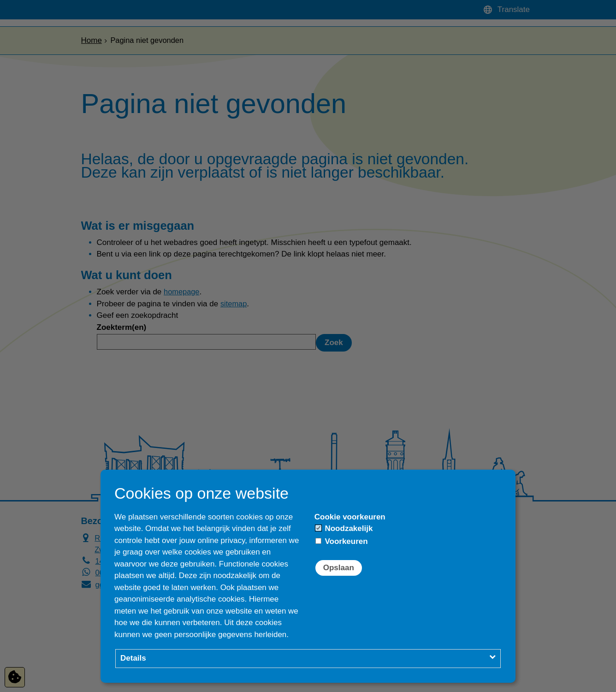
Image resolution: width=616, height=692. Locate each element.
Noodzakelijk (344, 528)
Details (133, 658)
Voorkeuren (342, 541)
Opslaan (339, 568)
